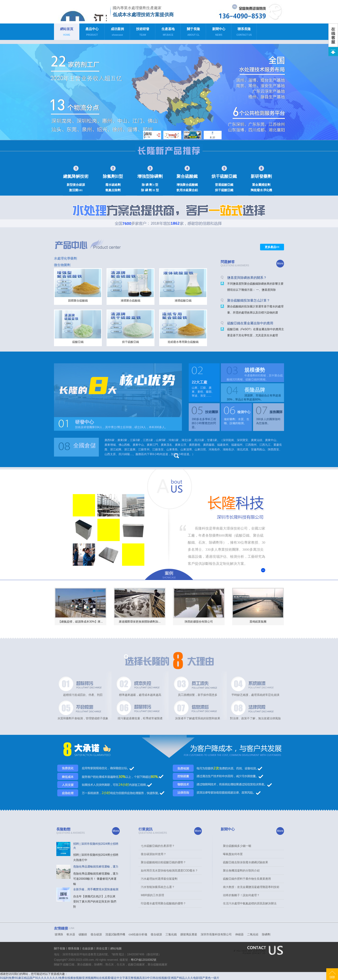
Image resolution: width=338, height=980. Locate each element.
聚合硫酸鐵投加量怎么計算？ (249, 300)
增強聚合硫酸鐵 (187, 185)
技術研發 (143, 33)
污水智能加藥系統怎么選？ (158, 887)
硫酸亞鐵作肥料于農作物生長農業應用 (247, 879)
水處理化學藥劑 (65, 258)
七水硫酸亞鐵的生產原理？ (158, 846)
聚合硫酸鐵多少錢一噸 (237, 846)
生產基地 (168, 33)
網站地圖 (116, 949)
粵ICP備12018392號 (144, 960)
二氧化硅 (253, 934)
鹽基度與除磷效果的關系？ (247, 278)
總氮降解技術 (76, 176)
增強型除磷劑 (150, 176)
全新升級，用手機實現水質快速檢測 (96, 889)
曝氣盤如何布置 (233, 854)
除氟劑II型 (113, 176)
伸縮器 (239, 934)
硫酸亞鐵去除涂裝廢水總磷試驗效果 (246, 862)
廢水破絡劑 (113, 185)
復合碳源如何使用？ (154, 854)
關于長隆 (193, 33)
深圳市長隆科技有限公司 (216, 934)
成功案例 (117, 33)
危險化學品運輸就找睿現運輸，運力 (96, 867)
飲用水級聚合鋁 (187, 190)
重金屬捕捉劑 (261, 185)
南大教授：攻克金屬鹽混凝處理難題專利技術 (251, 887)
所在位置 (102, 949)
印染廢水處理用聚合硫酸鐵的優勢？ (163, 903)
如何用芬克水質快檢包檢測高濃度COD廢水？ (169, 871)
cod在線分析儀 (138, 934)
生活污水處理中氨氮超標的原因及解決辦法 (250, 903)
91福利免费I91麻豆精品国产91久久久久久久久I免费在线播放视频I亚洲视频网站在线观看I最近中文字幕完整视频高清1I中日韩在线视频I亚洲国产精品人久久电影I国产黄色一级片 (110, 978)
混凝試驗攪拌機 (115, 934)
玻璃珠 (59, 934)
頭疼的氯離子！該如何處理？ (241, 895)
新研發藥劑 (261, 176)
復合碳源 (96, 934)
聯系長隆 (244, 33)
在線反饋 (88, 949)
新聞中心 (219, 33)
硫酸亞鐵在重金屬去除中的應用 (250, 323)
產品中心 (92, 33)
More (280, 263)
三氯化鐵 (171, 934)
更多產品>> (272, 247)
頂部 (332, 977)
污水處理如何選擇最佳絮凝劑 (159, 879)
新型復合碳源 (76, 185)
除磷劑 (266, 934)
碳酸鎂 (83, 934)
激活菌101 (76, 190)
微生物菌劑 (62, 265)
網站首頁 (67, 33)
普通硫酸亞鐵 (224, 185)
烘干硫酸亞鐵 (224, 176)
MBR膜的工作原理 (152, 895)
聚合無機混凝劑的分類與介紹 (241, 871)
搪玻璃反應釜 (189, 934)
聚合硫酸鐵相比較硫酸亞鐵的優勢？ (163, 862)
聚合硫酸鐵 (187, 176)
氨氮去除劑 (113, 190)
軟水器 (71, 934)
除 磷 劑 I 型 (150, 185)
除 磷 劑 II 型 (150, 190)
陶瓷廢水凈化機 (261, 190)
